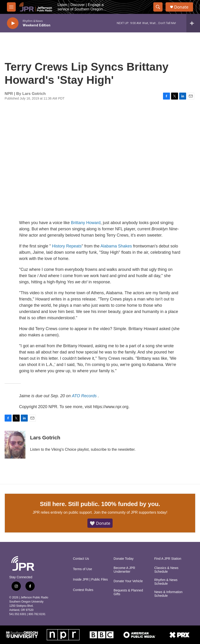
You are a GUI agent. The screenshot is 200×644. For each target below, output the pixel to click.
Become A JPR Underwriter (124, 570)
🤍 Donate (100, 523)
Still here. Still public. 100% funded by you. (100, 504)
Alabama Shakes (116, 246)
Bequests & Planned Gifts (128, 592)
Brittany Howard (86, 223)
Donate (181, 7)
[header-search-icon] (158, 7)
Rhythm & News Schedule (166, 582)
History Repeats (67, 246)
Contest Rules (83, 590)
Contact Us (81, 559)
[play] (13, 23)
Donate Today (123, 559)
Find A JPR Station (168, 559)
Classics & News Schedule (166, 570)
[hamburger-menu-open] (11, 7)
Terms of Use (83, 569)
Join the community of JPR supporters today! (130, 512)
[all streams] (193, 23)
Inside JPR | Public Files (91, 580)
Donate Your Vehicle (128, 581)
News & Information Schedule (168, 594)
